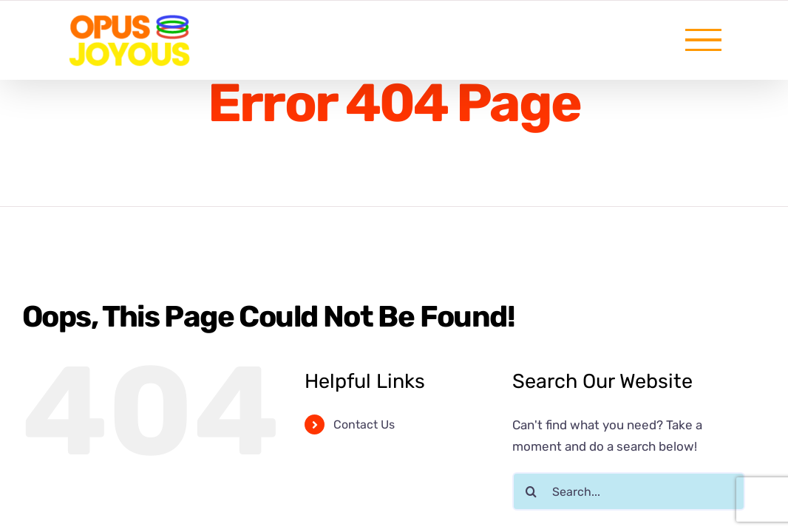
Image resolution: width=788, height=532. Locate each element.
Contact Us (364, 424)
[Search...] (629, 491)
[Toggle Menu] (704, 40)
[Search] (531, 491)
